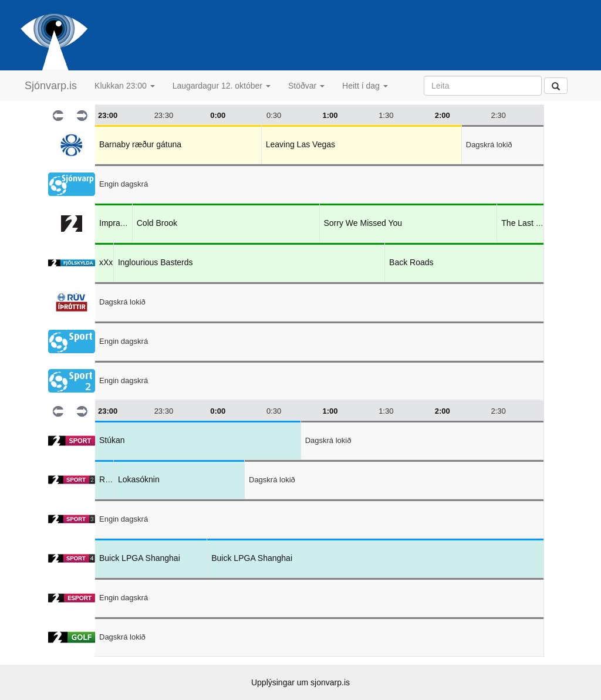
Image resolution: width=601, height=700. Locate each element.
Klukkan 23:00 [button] (125, 86)
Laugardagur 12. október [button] (222, 86)
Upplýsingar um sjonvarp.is (300, 682)
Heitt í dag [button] (365, 86)
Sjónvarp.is (51, 86)
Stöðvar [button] (306, 86)
